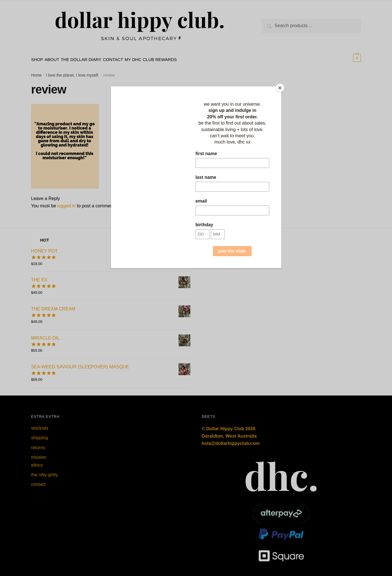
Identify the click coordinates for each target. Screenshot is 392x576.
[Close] (280, 88)
